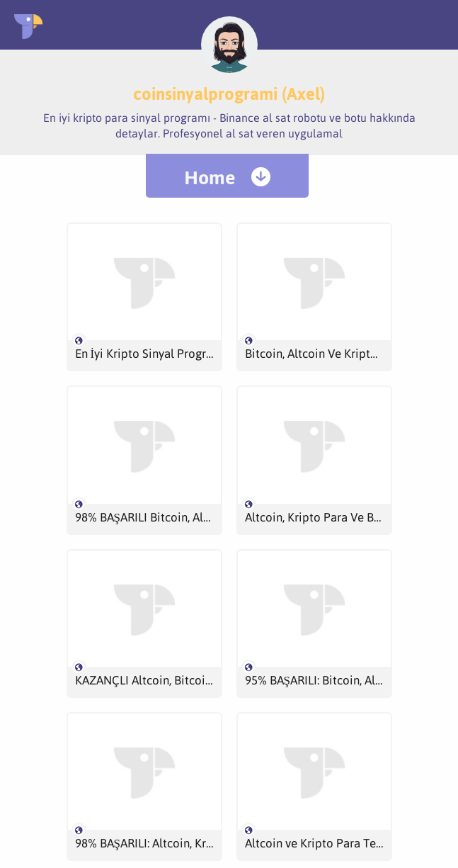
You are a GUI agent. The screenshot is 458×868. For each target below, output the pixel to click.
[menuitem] (227, 176)
